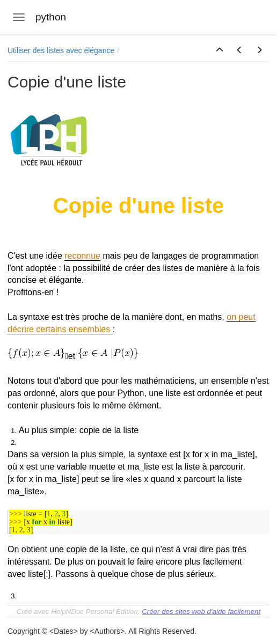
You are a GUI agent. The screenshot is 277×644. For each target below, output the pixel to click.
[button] (220, 50)
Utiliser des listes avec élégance (61, 50)
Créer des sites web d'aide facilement (201, 612)
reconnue (82, 256)
